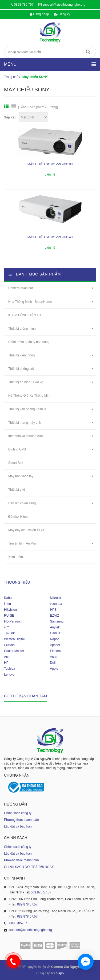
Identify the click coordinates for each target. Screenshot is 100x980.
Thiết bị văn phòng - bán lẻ (27, 409)
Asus (53, 657)
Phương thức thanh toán (21, 820)
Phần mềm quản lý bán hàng (29, 342)
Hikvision (10, 610)
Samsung (57, 621)
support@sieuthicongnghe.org (64, 5)
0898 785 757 (24, 5)
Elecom (55, 651)
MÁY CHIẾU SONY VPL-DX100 (50, 164)
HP (6, 663)
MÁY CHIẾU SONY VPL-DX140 (50, 237)
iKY (7, 627)
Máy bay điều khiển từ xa (26, 530)
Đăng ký (62, 14)
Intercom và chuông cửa (25, 436)
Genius (55, 633)
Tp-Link (9, 633)
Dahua (9, 598)
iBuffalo (9, 645)
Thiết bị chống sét (21, 369)
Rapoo (55, 639)
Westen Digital (14, 639)
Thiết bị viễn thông (21, 355)
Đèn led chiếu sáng (22, 503)
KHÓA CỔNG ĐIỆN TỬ (25, 315)
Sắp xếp (10, 117)
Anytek (55, 627)
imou (7, 604)
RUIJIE (9, 616)
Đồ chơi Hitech (19, 517)
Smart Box (16, 463)
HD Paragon (13, 621)
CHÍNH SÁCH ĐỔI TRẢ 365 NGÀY (29, 867)
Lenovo (9, 675)
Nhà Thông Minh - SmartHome (30, 302)
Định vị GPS (17, 449)
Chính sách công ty (18, 813)
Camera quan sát (21, 288)
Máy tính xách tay (21, 476)
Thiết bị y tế (17, 490)
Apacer (55, 645)
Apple (54, 669)
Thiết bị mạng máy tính (25, 423)
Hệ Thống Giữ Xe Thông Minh (30, 396)
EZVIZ (54, 616)
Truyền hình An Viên (23, 543)
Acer (7, 657)
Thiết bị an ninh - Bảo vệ (26, 382)
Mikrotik (55, 598)
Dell (53, 663)
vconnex (56, 604)
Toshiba (9, 669)
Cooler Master (14, 651)
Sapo (60, 973)
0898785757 (18, 923)
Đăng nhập (39, 14)
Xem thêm (16, 557)
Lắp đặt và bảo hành (19, 826)
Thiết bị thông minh (22, 329)
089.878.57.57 (41, 892)
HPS (53, 610)
